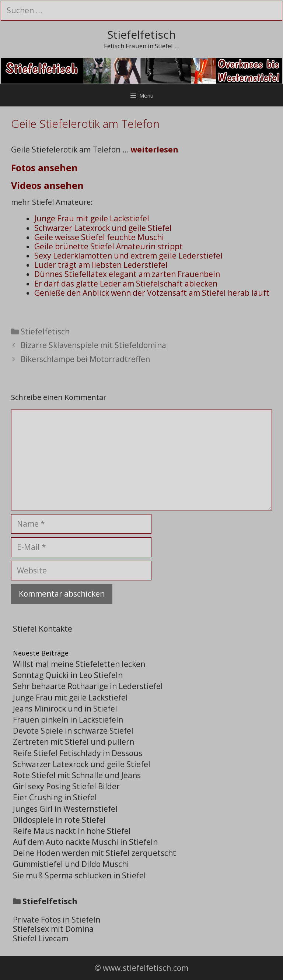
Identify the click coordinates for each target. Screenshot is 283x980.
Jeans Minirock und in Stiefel (65, 709)
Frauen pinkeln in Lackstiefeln (68, 720)
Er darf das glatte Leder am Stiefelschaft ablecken (126, 284)
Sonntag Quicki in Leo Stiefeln (68, 675)
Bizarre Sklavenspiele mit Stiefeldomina (93, 345)
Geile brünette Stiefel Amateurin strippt (109, 246)
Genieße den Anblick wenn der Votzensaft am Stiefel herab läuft (152, 293)
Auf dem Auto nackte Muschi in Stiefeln (85, 842)
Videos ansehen (47, 185)
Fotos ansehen (44, 168)
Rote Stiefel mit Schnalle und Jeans (77, 775)
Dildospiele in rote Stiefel (59, 820)
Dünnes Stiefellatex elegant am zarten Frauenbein (127, 274)
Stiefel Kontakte (43, 629)
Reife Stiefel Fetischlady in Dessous (78, 753)
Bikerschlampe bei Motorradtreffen (85, 359)
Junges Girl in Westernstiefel (65, 809)
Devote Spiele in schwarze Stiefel (73, 731)
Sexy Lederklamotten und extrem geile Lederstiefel (128, 256)
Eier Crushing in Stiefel (55, 797)
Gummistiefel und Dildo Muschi (71, 864)
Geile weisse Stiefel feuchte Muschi (99, 237)
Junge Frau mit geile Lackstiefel (92, 218)
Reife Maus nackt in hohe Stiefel (72, 831)
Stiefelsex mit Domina (53, 929)
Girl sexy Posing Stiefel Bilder (66, 786)
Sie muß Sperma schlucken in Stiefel (79, 875)
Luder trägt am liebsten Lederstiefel (101, 265)
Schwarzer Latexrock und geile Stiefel (103, 228)
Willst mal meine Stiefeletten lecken (79, 664)
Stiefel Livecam (41, 938)
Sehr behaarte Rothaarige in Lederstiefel (88, 686)
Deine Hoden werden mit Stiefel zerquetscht (95, 853)
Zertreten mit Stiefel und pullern (74, 742)
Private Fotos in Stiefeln (57, 920)
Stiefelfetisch (141, 34)
